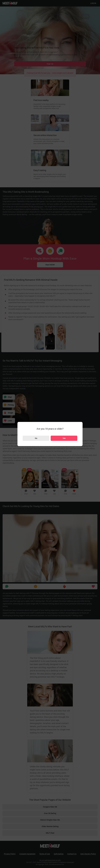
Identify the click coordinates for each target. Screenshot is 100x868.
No (36, 438)
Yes (64, 438)
